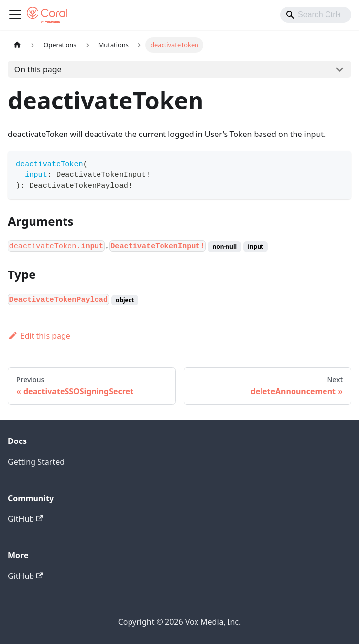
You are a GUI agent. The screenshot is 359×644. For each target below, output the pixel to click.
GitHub (25, 519)
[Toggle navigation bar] (15, 15)
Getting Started (36, 462)
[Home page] (17, 45)
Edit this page (39, 336)
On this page (38, 69)
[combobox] (316, 15)
